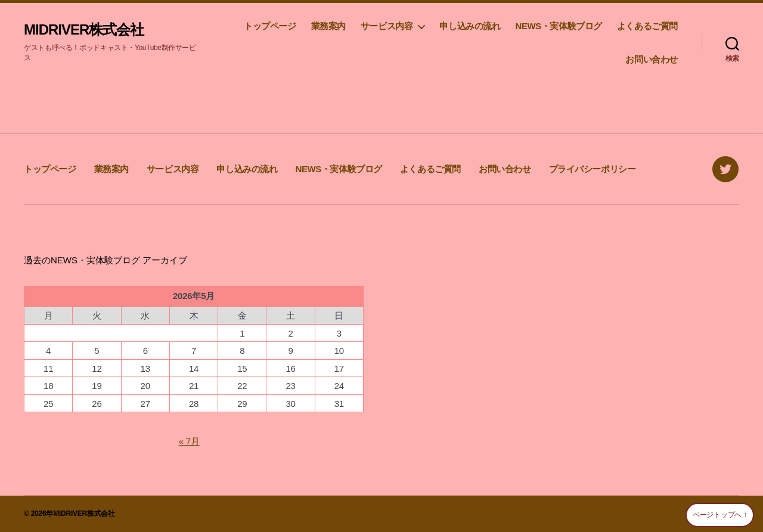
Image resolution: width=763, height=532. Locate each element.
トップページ (270, 26)
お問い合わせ (652, 59)
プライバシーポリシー (593, 169)
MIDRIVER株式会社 (84, 30)
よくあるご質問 (647, 26)
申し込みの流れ (470, 26)
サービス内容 (387, 26)
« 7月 (189, 441)
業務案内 (328, 26)
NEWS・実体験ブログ (558, 26)
